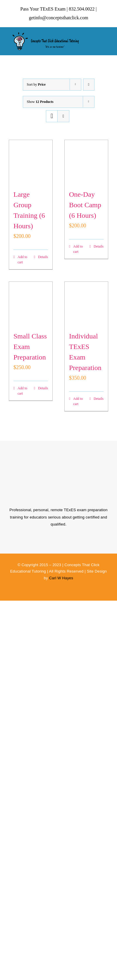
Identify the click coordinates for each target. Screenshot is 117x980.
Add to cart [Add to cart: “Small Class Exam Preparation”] (22, 391)
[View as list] (63, 116)
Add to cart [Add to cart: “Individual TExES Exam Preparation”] (78, 401)
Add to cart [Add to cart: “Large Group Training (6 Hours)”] (22, 260)
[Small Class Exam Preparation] (31, 303)
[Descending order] (89, 85)
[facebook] (92, 591)
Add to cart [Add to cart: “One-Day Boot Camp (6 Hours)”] (78, 249)
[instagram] (100, 591)
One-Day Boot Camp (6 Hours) (85, 205)
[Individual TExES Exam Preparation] (86, 303)
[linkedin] (107, 591)
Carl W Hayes (61, 578)
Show (40, 102)
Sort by (36, 84)
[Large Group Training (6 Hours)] (31, 162)
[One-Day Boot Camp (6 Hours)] (86, 162)
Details (43, 257)
